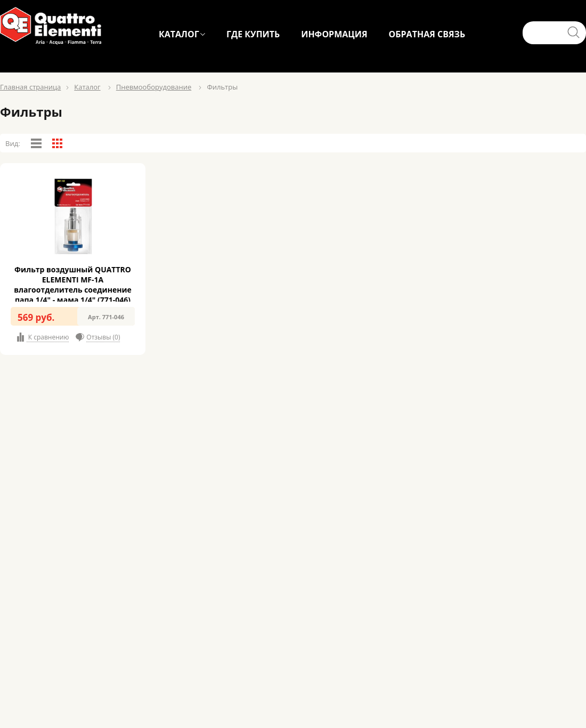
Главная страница (30, 87)
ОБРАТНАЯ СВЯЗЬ (427, 34)
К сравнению (48, 337)
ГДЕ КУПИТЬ (253, 34)
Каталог (87, 87)
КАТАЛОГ (179, 34)
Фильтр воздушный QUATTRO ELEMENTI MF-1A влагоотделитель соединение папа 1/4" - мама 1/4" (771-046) (73, 285)
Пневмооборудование (154, 87)
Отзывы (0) (103, 337)
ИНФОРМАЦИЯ (334, 34)
